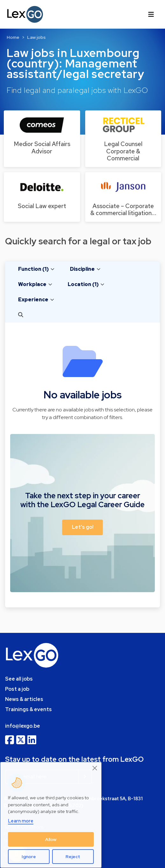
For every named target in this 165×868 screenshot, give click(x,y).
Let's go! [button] (83, 527)
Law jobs (36, 37)
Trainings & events (28, 709)
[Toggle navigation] (151, 14)
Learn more (21, 821)
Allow (51, 839)
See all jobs (19, 679)
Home (13, 37)
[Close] (95, 768)
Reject (73, 857)
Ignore (29, 857)
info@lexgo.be (23, 726)
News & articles (24, 699)
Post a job (17, 689)
